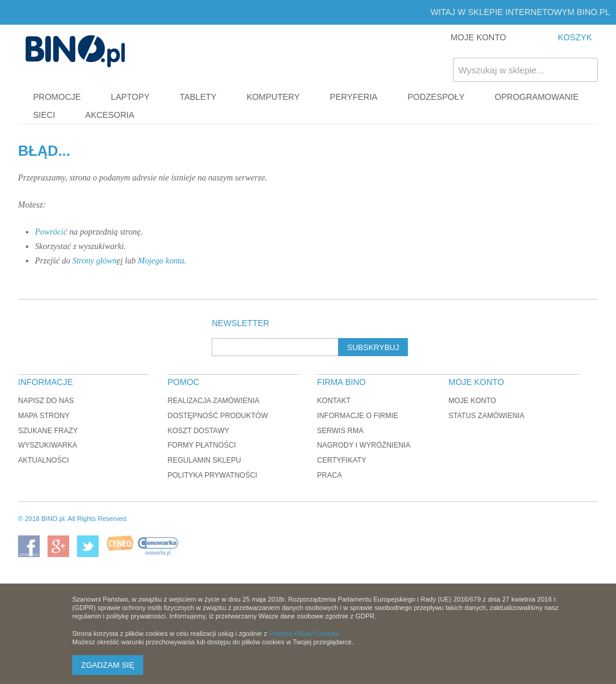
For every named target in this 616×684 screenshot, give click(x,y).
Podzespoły (436, 97)
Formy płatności (202, 445)
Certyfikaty (342, 460)
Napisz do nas (46, 401)
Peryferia (353, 97)
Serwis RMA (340, 431)
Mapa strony (44, 416)
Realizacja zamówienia (214, 401)
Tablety (198, 97)
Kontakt (334, 401)
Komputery (273, 97)
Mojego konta (161, 261)
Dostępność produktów (218, 416)
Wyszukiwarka (48, 445)
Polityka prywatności (213, 475)
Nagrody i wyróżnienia (364, 445)
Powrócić (51, 232)
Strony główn (94, 261)
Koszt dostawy (199, 431)
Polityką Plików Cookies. (305, 633)
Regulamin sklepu (205, 460)
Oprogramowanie (537, 97)
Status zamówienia (486, 416)
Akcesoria (110, 115)
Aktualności (44, 460)
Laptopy (130, 97)
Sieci (44, 115)
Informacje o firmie (358, 416)
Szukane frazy (48, 431)
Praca (329, 475)
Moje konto (472, 401)
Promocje (57, 97)
